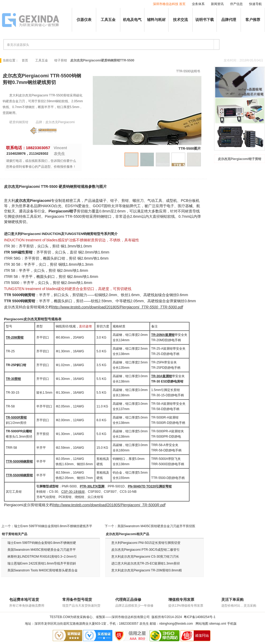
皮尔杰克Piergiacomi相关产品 (127, 534)
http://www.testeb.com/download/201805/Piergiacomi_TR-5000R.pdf (109, 505)
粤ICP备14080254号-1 (200, 617)
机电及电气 (132, 20)
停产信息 (236, 4)
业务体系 (198, 4)
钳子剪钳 (61, 60)
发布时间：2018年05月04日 (243, 60)
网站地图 (202, 624)
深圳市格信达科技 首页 (169, 4)
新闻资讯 (217, 4)
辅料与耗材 (156, 20)
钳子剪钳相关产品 (15, 534)
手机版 (232, 624)
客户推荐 (253, 20)
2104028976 (16, 154)
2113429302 (39, 154)
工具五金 (108, 20)
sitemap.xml (218, 624)
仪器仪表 (84, 20)
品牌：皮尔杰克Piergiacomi (55, 122)
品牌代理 (229, 20)
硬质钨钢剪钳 (19, 122)
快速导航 (255, 4)
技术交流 (180, 20)
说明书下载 (205, 20)
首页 (25, 60)
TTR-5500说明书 (188, 71)
